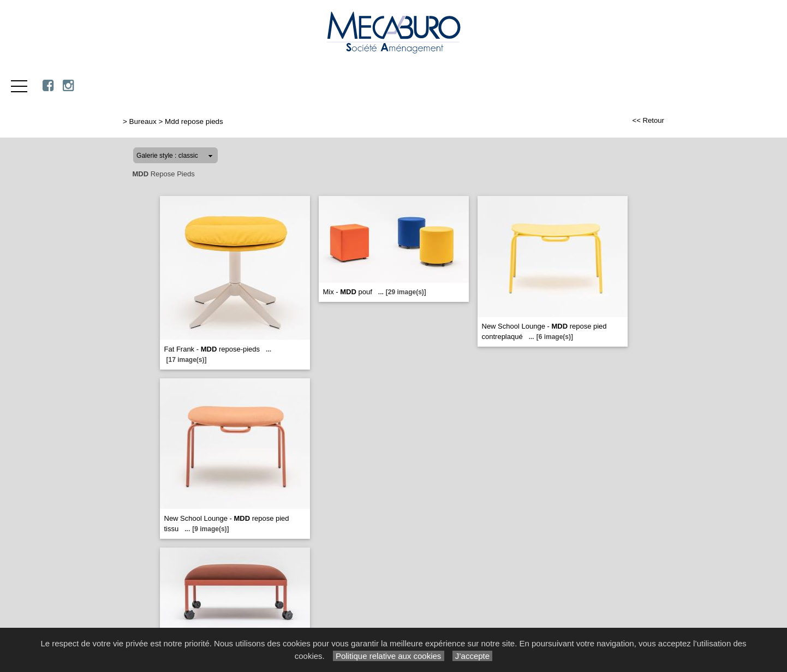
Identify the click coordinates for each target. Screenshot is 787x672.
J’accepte (473, 656)
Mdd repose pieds (194, 121)
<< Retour (648, 120)
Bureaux (143, 121)
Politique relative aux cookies (389, 656)
